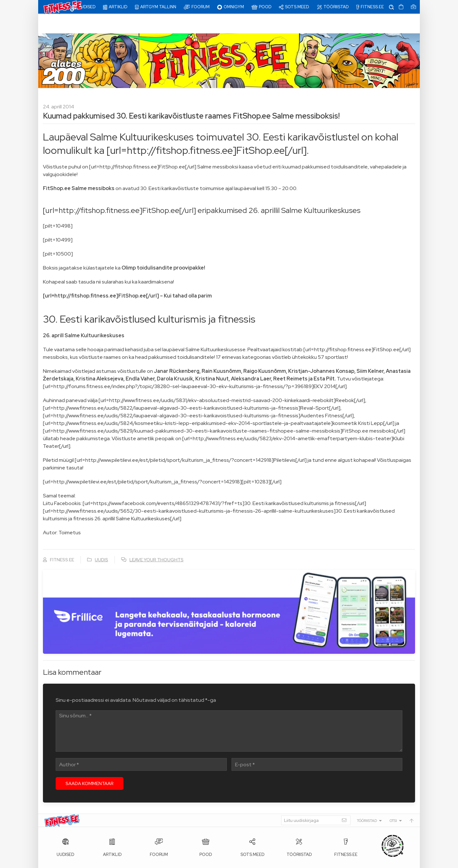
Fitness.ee (102, 862)
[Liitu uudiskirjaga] (316, 801)
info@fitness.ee (188, 862)
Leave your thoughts (156, 540)
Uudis (101, 540)
